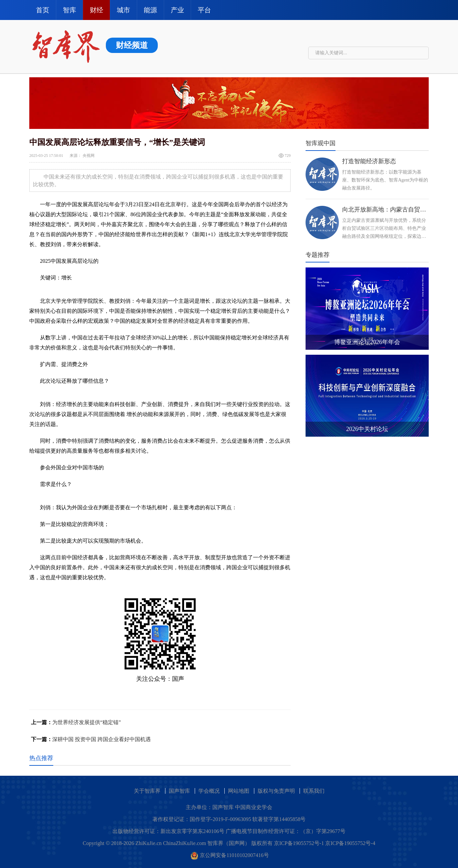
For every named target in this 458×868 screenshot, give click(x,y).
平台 (204, 10)
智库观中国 (321, 143)
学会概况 (209, 791)
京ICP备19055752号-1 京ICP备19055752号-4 (325, 843)
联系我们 (314, 791)
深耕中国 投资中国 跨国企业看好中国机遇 (102, 739)
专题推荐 (318, 255)
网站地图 (239, 791)
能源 (150, 10)
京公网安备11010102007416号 (230, 855)
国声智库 (179, 791)
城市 (123, 10)
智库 (70, 10)
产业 (177, 10)
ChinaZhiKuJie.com (185, 843)
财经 (97, 10)
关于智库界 (147, 791)
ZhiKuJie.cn (149, 843)
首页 (43, 10)
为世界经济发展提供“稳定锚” (87, 722)
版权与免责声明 (276, 791)
